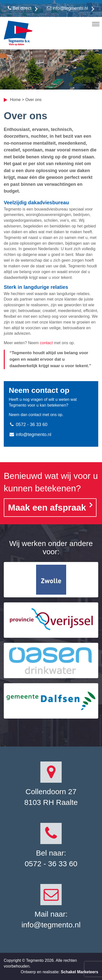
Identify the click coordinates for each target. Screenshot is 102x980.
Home (15, 100)
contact (46, 343)
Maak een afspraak (47, 507)
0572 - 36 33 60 (28, 425)
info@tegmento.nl (67, 8)
